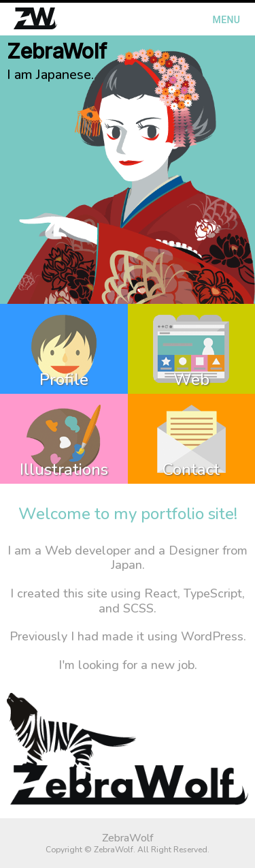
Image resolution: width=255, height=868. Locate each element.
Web (191, 379)
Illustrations (64, 469)
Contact (191, 469)
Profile (64, 379)
